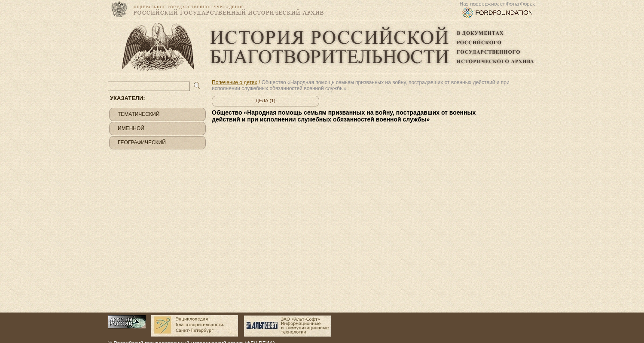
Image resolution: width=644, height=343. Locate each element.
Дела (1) (266, 100)
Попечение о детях (235, 82)
